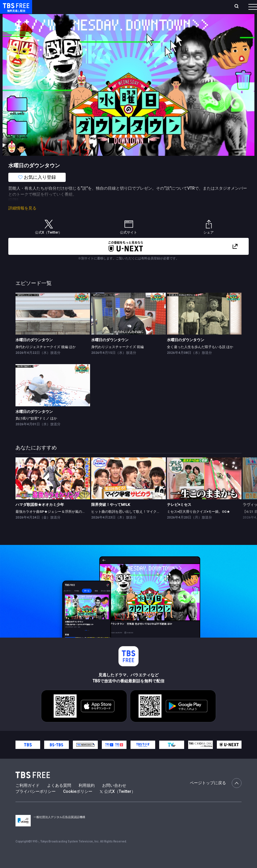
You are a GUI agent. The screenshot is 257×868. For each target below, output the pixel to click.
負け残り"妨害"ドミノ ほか (36, 430)
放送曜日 (85, 6)
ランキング (107, 6)
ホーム (66, 6)
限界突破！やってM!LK (111, 516)
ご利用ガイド (28, 797)
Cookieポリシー (78, 803)
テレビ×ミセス (179, 516)
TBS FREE (15, 10)
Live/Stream (132, 3)
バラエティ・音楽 (143, 18)
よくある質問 (59, 797)
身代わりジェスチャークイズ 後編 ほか (46, 358)
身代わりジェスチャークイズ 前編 (117, 358)
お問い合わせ (114, 797)
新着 (62, 18)
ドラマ (116, 18)
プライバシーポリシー (36, 803)
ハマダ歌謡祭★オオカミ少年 (40, 516)
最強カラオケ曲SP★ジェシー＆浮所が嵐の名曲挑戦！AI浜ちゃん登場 (69, 523)
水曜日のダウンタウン (34, 351)
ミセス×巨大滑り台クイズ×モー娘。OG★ (198, 523)
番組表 (241, 6)
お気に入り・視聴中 (167, 6)
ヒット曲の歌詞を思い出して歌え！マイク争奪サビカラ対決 (138, 523)
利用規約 (87, 797)
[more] (164, 18)
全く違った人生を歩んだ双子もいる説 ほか (200, 358)
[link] (53, 325)
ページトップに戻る (216, 795)
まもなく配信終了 (88, 18)
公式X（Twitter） (118, 803)
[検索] (201, 7)
